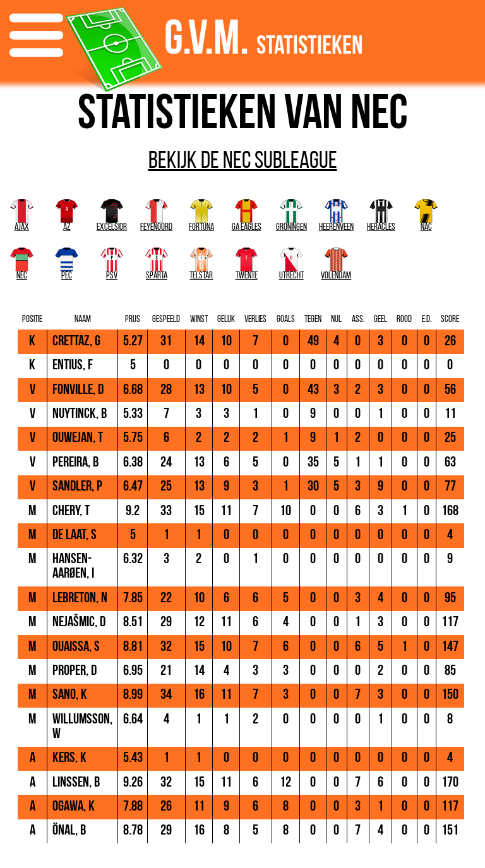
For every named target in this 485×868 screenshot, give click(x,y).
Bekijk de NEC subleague (243, 162)
